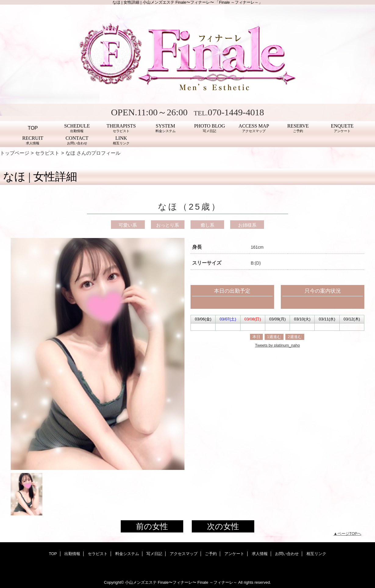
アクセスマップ (184, 554)
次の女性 (223, 526)
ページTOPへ (350, 534)
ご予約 (211, 554)
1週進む (274, 337)
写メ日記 (154, 554)
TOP (33, 128)
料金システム (127, 554)
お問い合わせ (287, 554)
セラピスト (47, 153)
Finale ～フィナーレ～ (217, 582)
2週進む (295, 337)
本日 (256, 337)
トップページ (15, 153)
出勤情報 (72, 554)
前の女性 (152, 526)
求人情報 (260, 554)
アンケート (234, 554)
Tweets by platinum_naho (277, 345)
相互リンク (316, 554)
